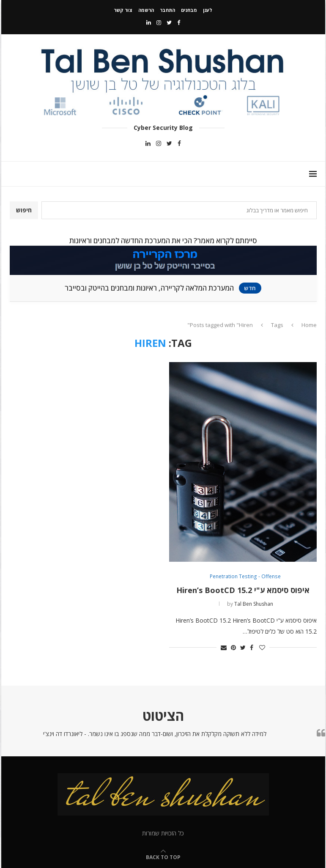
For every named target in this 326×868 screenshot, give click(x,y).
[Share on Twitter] (243, 647)
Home (309, 325)
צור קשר (123, 10)
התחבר (167, 10)
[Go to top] (163, 857)
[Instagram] (159, 22)
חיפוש (24, 210)
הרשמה (146, 10)
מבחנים (189, 10)
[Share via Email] (224, 647)
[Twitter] (169, 22)
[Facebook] (179, 22)
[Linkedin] (149, 22)
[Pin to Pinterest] (233, 647)
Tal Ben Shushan (254, 604)
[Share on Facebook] (252, 647)
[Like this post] (262, 647)
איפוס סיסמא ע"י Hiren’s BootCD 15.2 (243, 590)
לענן (208, 10)
